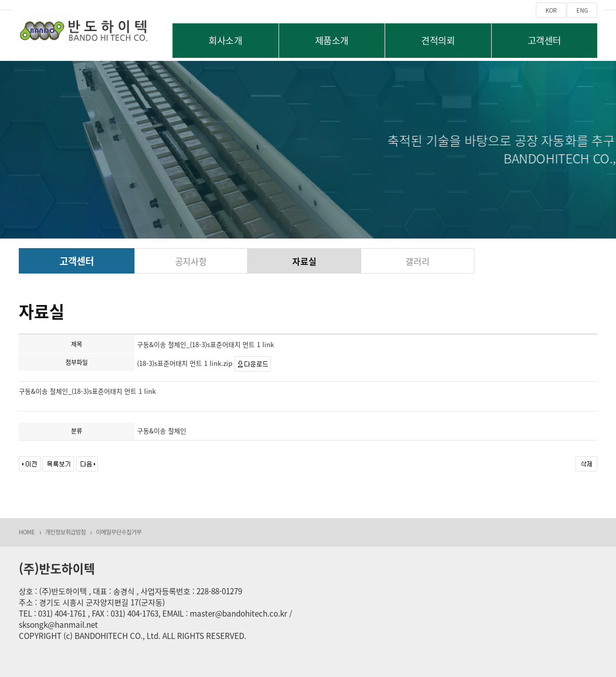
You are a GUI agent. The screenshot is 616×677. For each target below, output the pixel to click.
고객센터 (544, 40)
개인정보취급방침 (65, 532)
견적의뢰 (438, 40)
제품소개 (332, 40)
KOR (551, 10)
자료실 (304, 261)
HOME (27, 532)
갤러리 (417, 261)
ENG (582, 10)
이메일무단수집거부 (119, 532)
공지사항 (191, 261)
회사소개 (225, 40)
